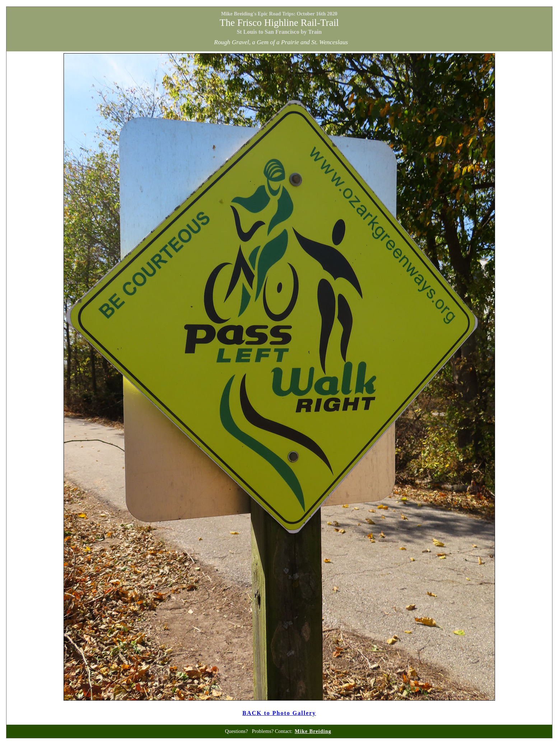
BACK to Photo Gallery (279, 713)
